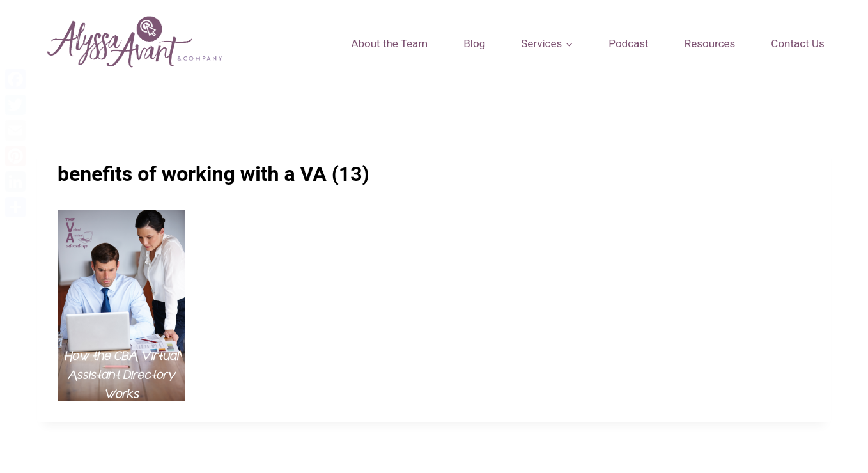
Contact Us (797, 43)
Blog (474, 43)
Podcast (628, 43)
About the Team (389, 43)
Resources (710, 43)
